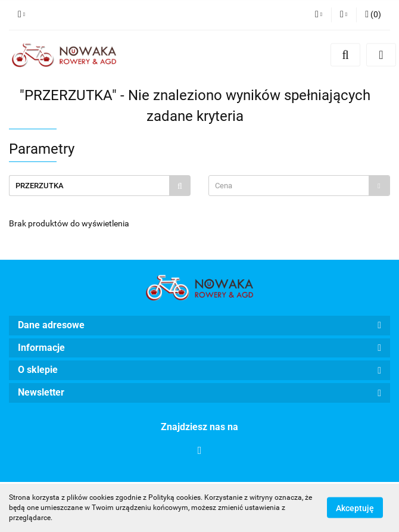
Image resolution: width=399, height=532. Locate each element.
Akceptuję (355, 508)
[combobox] (299, 186)
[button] (373, 15)
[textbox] (289, 186)
